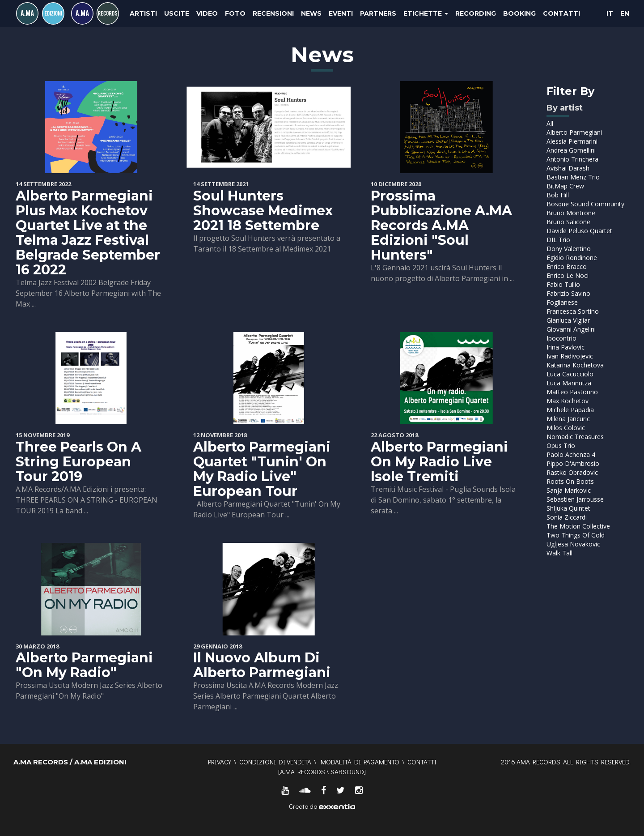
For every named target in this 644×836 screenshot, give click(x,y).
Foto (235, 13)
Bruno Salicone (568, 222)
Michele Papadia (570, 410)
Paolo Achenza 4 (571, 454)
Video (207, 13)
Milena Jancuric (568, 419)
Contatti (561, 13)
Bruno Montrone (571, 213)
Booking (519, 13)
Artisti (143, 13)
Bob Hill (558, 195)
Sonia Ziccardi (567, 517)
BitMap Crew (565, 186)
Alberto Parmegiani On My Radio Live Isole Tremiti (439, 462)
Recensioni (273, 13)
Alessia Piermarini (572, 141)
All (550, 123)
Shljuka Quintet (568, 508)
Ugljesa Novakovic (573, 544)
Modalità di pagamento (360, 762)
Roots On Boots (570, 481)
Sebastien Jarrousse (575, 499)
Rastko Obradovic (572, 472)
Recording (476, 13)
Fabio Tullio (563, 284)
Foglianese (562, 302)
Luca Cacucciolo (570, 374)
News (311, 13)
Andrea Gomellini (571, 150)
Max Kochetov (568, 401)
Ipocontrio (561, 338)
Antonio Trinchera (572, 159)
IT (610, 13)
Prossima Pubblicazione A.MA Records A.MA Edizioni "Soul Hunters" (441, 225)
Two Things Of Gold (576, 535)
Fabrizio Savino (568, 293)
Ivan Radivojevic (570, 356)
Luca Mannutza (569, 383)
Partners (378, 13)
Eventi (341, 13)
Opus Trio (561, 446)
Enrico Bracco (567, 267)
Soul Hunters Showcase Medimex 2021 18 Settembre (263, 211)
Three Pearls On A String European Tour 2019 (78, 462)
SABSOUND (347, 772)
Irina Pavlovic (566, 347)
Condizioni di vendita (275, 762)
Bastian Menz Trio (573, 177)
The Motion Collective (578, 526)
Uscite (177, 13)
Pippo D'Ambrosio (573, 463)
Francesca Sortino (573, 311)
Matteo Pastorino (572, 392)
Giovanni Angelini (571, 329)
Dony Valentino (569, 249)
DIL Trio (558, 240)
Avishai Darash (568, 168)
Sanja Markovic (569, 490)
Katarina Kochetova (575, 365)
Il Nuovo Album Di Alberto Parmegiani (262, 665)
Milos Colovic (566, 428)
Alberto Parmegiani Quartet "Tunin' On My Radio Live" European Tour (262, 469)
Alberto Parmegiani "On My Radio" (84, 665)
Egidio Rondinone (572, 258)
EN (625, 13)
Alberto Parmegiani (574, 132)
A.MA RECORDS (303, 772)
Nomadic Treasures (575, 437)
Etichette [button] (426, 13)
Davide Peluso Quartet (579, 231)
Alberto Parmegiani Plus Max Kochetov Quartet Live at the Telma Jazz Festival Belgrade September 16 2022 (88, 233)
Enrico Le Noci (568, 275)
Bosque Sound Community (585, 204)
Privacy (220, 762)
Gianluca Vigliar (568, 320)
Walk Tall (559, 553)
